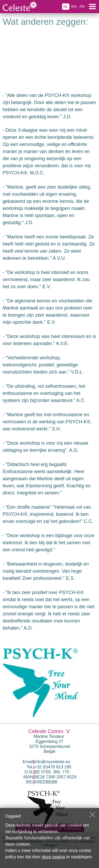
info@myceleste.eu (52, 762)
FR (82, 7)
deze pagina (53, 857)
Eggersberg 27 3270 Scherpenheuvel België (50, 746)
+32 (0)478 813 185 (53, 767)
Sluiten (92, 815)
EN (74, 7)
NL (66, 7)
